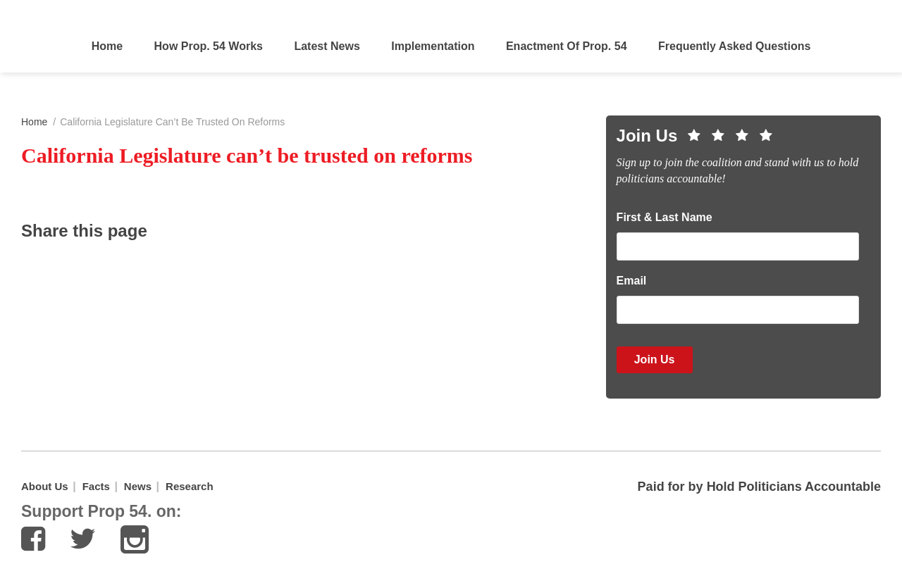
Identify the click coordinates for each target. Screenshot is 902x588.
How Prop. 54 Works (209, 46)
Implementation (433, 46)
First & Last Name (665, 217)
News (138, 486)
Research (190, 486)
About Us (45, 486)
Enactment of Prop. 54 (567, 46)
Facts (96, 486)
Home (107, 46)
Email (632, 281)
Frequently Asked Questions (734, 46)
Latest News (327, 46)
